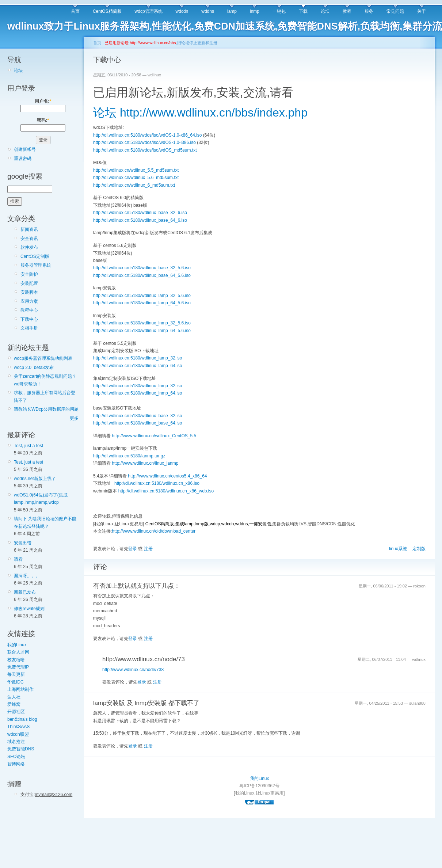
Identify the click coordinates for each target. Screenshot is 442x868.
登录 (133, 549)
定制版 (419, 549)
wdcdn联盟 (18, 734)
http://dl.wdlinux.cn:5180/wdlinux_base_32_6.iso (140, 213)
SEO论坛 (16, 757)
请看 (18, 559)
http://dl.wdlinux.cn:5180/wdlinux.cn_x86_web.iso (166, 491)
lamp (232, 11)
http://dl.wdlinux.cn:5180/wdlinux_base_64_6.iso (140, 220)
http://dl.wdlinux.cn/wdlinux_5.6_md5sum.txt (136, 178)
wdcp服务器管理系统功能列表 (43, 358)
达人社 (14, 697)
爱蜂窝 (14, 704)
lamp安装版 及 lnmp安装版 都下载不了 (146, 703)
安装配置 (29, 283)
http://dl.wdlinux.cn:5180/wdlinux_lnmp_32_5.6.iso (142, 323)
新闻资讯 (29, 229)
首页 (75, 11)
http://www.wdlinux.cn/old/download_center (154, 531)
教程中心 (29, 310)
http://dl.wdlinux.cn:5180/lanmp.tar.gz (129, 456)
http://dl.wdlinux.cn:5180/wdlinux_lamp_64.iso (138, 366)
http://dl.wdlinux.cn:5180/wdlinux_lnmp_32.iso (138, 386)
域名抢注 (16, 742)
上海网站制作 (20, 689)
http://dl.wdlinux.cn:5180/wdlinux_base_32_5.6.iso (142, 268)
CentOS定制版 (35, 256)
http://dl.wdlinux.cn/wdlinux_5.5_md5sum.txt (136, 170)
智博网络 (16, 764)
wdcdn (182, 11)
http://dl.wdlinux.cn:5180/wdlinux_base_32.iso (138, 416)
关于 (422, 11)
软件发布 (29, 247)
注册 (148, 549)
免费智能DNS (21, 749)
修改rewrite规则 (29, 609)
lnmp (255, 11)
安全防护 (29, 274)
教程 (347, 11)
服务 (369, 11)
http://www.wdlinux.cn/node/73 (144, 659)
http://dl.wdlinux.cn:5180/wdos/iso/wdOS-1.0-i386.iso (144, 142)
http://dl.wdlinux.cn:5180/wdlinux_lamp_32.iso (138, 358)
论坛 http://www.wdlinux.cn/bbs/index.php (200, 113)
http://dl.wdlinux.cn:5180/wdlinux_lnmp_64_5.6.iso (142, 331)
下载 (303, 11)
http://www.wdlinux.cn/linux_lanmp (145, 463)
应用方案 (29, 301)
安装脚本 (29, 292)
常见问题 (395, 11)
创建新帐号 (25, 149)
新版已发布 (25, 592)
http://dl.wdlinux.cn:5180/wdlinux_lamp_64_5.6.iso (142, 303)
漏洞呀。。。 (27, 576)
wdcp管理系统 (149, 11)
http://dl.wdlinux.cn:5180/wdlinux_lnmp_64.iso (138, 393)
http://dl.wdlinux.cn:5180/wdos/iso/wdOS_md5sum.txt (145, 150)
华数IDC (16, 682)
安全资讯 (29, 239)
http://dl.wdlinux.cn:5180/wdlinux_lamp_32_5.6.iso (142, 296)
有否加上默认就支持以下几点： (137, 586)
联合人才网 (18, 652)
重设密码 (23, 159)
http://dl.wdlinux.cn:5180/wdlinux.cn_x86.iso (157, 483)
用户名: (43, 101)
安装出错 (23, 543)
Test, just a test (28, 446)
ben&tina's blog (22, 719)
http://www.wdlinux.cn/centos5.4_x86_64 (167, 476)
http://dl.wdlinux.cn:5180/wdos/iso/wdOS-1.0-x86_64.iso (148, 135)
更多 (74, 418)
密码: (43, 120)
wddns (208, 11)
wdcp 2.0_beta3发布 (34, 368)
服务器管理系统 (36, 265)
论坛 (325, 11)
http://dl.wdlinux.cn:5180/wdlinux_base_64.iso (138, 423)
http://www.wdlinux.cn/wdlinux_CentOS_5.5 (154, 436)
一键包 (279, 11)
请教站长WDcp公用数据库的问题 (46, 409)
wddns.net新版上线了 (35, 479)
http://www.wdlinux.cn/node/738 (133, 670)
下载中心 (29, 319)
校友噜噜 (16, 660)
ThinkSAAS (18, 727)
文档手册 (29, 328)
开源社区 (16, 712)
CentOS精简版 (107, 11)
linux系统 (398, 549)
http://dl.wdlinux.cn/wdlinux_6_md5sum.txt (134, 185)
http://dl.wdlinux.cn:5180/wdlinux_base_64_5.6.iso (142, 275)
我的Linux (17, 645)
